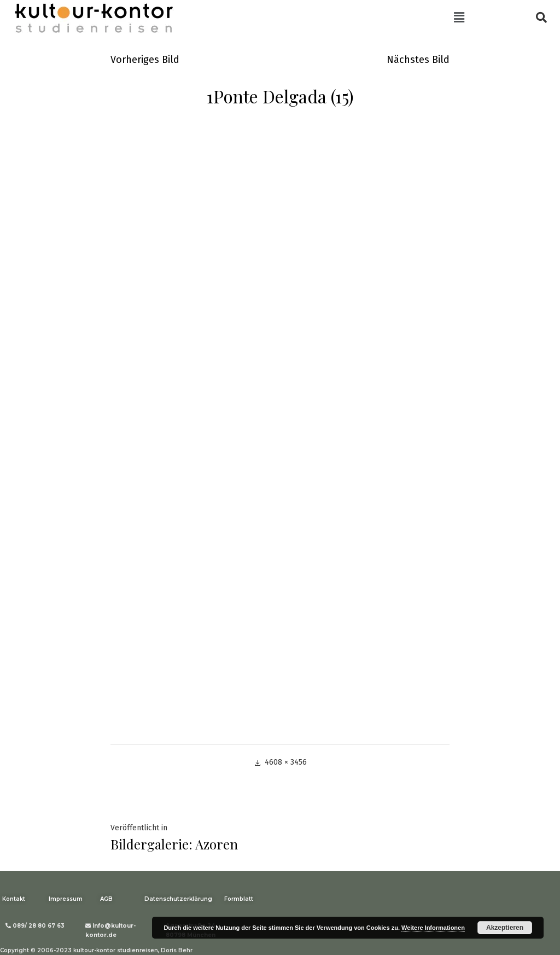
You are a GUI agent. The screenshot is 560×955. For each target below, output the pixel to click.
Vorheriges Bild (145, 60)
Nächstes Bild (418, 60)
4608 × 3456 (286, 762)
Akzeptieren (505, 928)
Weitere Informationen (433, 928)
